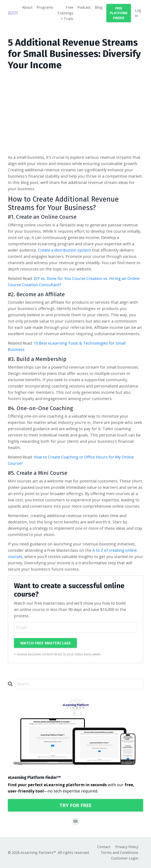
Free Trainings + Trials (65, 13)
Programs (45, 7)
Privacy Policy (127, 847)
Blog (99, 7)
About (27, 7)
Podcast (84, 7)
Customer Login (125, 858)
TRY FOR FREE (76, 805)
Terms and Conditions (119, 852)
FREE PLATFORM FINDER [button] (119, 13)
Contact (104, 847)
